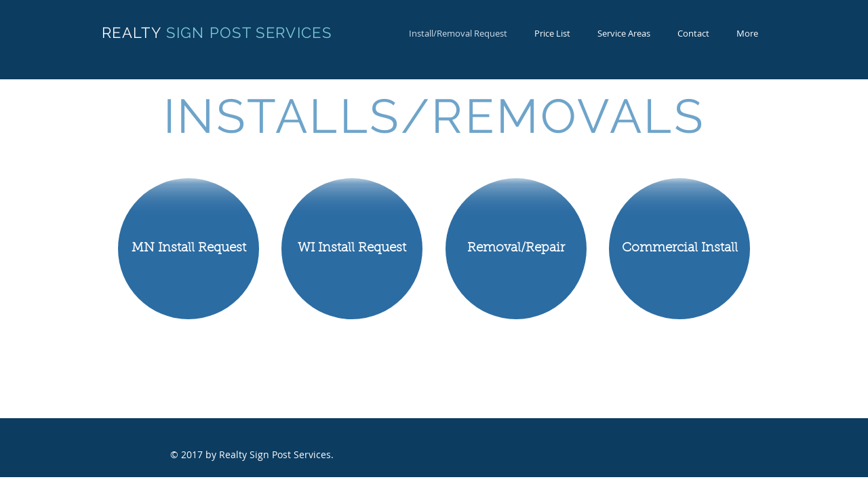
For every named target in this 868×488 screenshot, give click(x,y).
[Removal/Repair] (516, 249)
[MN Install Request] (189, 249)
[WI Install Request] (352, 249)
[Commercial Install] (679, 249)
